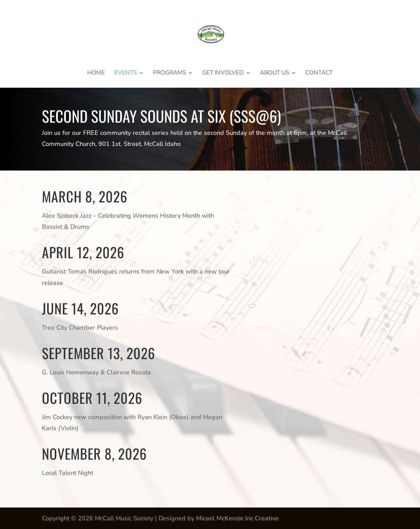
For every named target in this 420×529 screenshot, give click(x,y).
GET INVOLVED (223, 73)
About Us (275, 73)
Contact (319, 73)
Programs (169, 73)
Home (96, 73)
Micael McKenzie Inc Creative (237, 518)
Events (126, 73)
